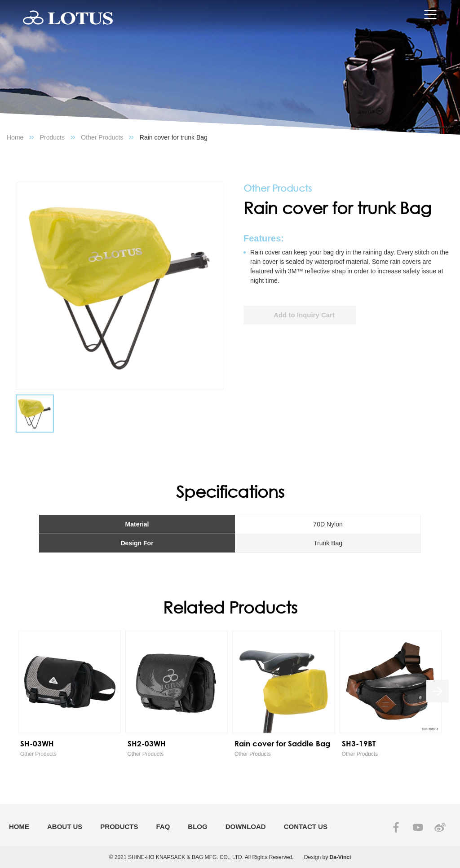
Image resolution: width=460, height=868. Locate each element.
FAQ (163, 826)
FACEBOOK (396, 827)
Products (52, 137)
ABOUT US (65, 826)
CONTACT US (306, 826)
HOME (19, 826)
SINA (440, 827)
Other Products (102, 137)
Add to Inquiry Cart (304, 315)
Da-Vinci (341, 857)
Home (15, 137)
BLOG (197, 826)
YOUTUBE (418, 827)
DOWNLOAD (246, 826)
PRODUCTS (119, 826)
